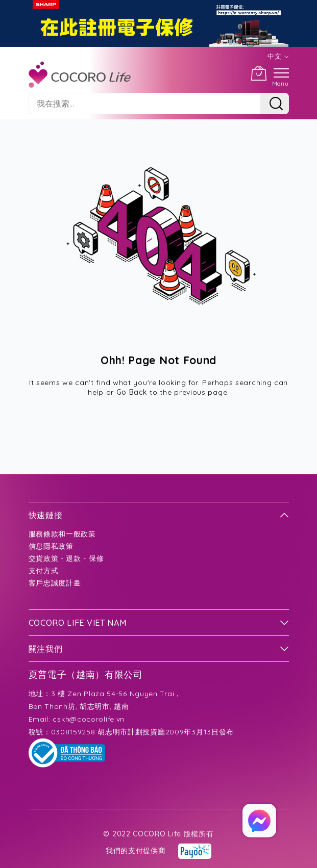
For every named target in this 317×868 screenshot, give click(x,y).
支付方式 (44, 571)
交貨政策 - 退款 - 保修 (66, 558)
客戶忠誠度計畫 (55, 583)
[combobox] (144, 104)
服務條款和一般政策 (62, 534)
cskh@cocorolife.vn (89, 719)
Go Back (132, 392)
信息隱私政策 (51, 546)
